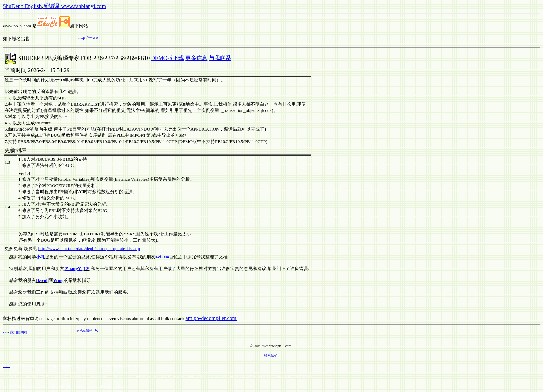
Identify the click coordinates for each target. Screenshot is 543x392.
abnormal (140, 318)
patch (99, 387)
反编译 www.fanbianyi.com (74, 6)
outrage (48, 318)
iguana (81, 366)
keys (6, 332)
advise (118, 387)
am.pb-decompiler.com (211, 318)
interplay (78, 318)
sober (129, 366)
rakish (108, 387)
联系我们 (271, 355)
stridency (118, 366)
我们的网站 (19, 332)
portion (62, 318)
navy (137, 366)
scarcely (80, 387)
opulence (95, 318)
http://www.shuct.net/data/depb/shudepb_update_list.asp (89, 248)
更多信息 (196, 58)
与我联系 (220, 58)
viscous (124, 318)
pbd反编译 (87, 330)
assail (155, 318)
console (92, 366)
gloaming (104, 366)
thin (126, 387)
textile (60, 387)
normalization (32, 387)
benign (42, 366)
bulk (165, 318)
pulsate (70, 366)
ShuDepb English (22, 6)
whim (69, 387)
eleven (110, 318)
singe (33, 366)
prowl (91, 387)
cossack (177, 318)
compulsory (56, 366)
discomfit (48, 387)
